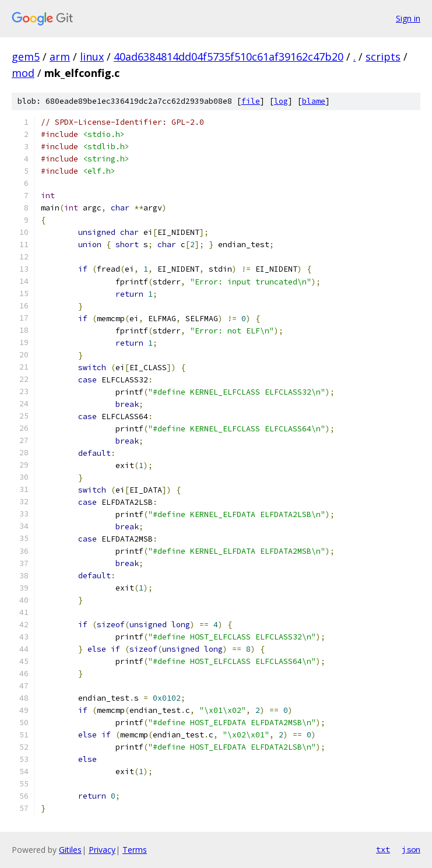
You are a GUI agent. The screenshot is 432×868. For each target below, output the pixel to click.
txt (383, 849)
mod (23, 73)
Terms (135, 850)
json (411, 849)
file (251, 101)
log (281, 101)
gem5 (26, 57)
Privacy (102, 850)
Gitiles (70, 850)
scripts (383, 57)
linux (92, 57)
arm (60, 57)
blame (314, 101)
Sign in (408, 18)
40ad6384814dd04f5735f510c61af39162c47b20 (229, 57)
